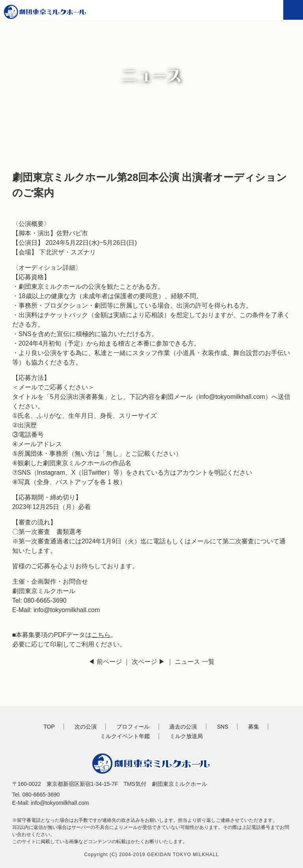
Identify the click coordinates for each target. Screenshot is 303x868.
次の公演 (86, 727)
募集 (254, 727)
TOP (49, 727)
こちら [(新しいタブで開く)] (101, 635)
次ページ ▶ (148, 662)
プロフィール (133, 727)
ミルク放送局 (186, 736)
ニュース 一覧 (195, 662)
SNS (223, 727)
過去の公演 (183, 727)
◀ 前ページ (105, 662)
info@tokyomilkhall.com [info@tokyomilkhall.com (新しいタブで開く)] (232, 397)
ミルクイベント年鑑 (125, 736)
